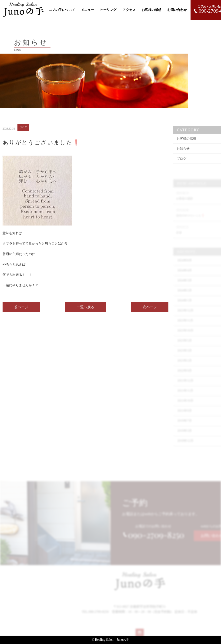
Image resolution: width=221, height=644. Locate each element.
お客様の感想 (151, 10)
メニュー (87, 10)
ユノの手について (62, 10)
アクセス (129, 10)
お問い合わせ (177, 10)
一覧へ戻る (85, 310)
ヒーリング (108, 10)
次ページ (150, 310)
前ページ (21, 310)
